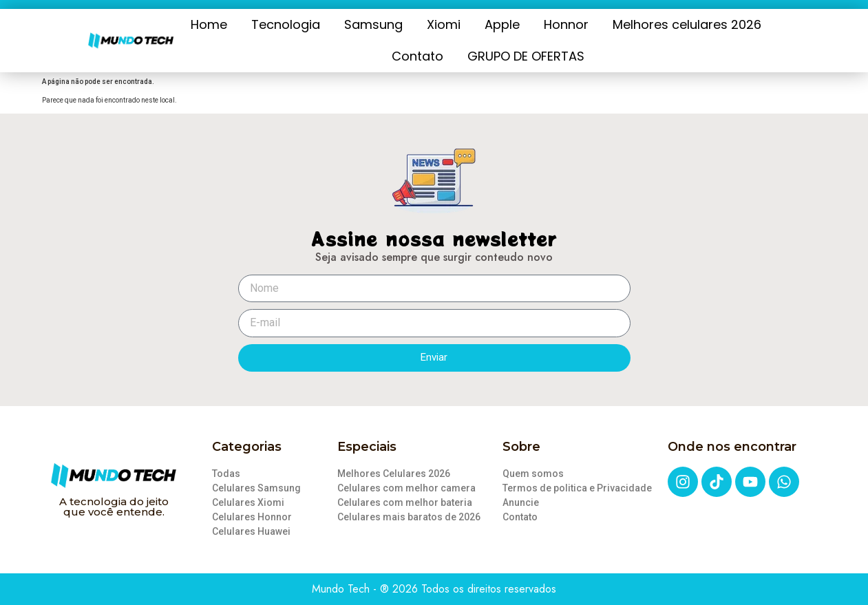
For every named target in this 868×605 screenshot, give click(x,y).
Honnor (566, 24)
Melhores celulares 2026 (687, 24)
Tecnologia (286, 24)
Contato (417, 56)
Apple (502, 24)
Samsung (373, 24)
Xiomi (444, 24)
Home (209, 24)
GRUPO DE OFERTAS (526, 56)
